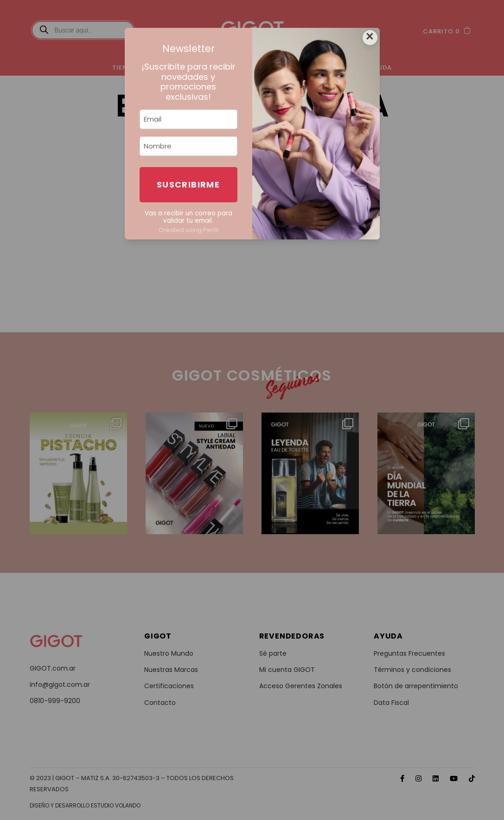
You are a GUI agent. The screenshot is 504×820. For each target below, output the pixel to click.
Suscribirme (188, 184)
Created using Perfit (188, 230)
